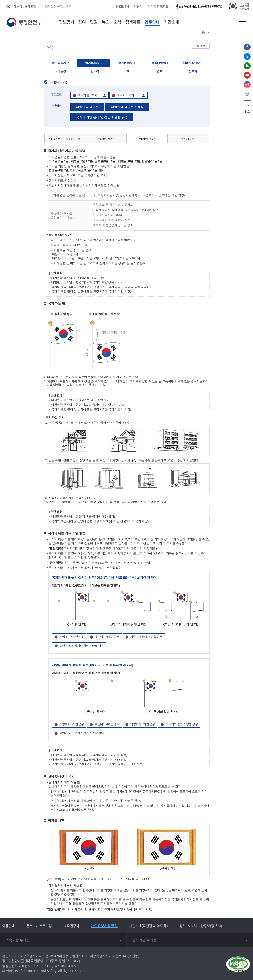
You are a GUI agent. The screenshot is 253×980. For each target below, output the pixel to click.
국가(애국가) (127, 63)
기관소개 (171, 22)
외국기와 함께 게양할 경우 (146, 637)
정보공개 (67, 22)
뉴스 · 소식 (111, 22)
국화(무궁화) (160, 63)
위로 (247, 110)
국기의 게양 (147, 139)
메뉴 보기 (49, 47)
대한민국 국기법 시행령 (127, 107)
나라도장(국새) (193, 63)
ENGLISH (122, 6)
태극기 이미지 (125, 95)
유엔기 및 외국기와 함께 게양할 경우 (82, 646)
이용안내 (8, 926)
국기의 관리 (188, 139)
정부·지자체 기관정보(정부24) (201, 926)
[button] (231, 22)
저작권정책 (71, 926)
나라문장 (60, 71)
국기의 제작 (106, 139)
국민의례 (93, 71)
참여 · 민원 (88, 22)
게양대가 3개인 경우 (72, 724)
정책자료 (133, 22)
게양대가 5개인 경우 (107, 637)
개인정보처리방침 (104, 926)
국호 (126, 71)
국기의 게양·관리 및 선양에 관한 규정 (102, 117)
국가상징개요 (60, 63)
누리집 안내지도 (158, 6)
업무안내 (152, 22)
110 (47, 961)
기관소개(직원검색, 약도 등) (149, 926)
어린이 (138, 6)
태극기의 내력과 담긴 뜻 (65, 139)
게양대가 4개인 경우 (72, 637)
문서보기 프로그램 (39, 926)
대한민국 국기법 (87, 107)
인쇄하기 (202, 46)
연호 (160, 71)
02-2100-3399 (41, 966)
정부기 (193, 71)
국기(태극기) (93, 63)
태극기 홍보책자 (88, 95)
